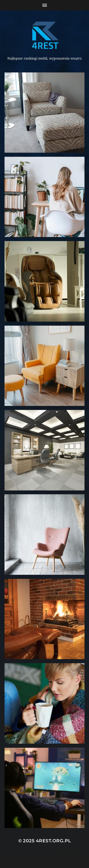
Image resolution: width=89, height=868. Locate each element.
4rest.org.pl (53, 841)
